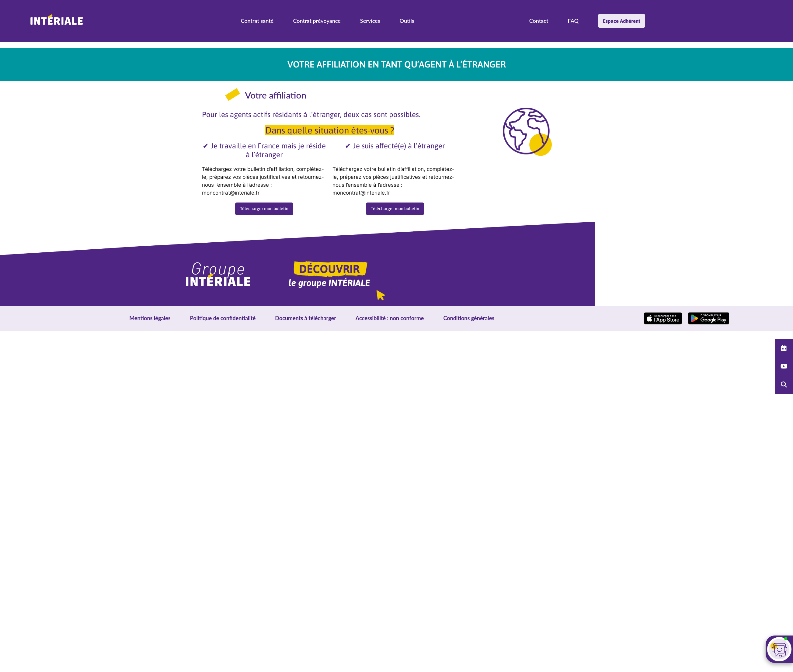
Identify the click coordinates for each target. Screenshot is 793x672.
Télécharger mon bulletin (264, 209)
